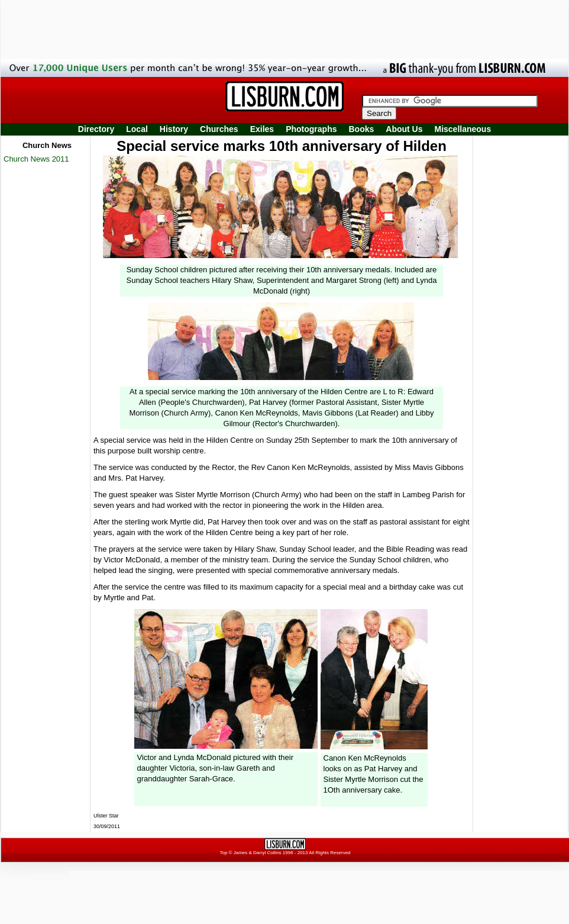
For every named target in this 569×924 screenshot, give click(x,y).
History (174, 129)
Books (361, 129)
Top (223, 853)
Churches (219, 129)
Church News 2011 (36, 159)
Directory (96, 129)
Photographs (311, 129)
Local (137, 129)
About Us (404, 129)
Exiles (262, 129)
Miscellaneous (463, 129)
